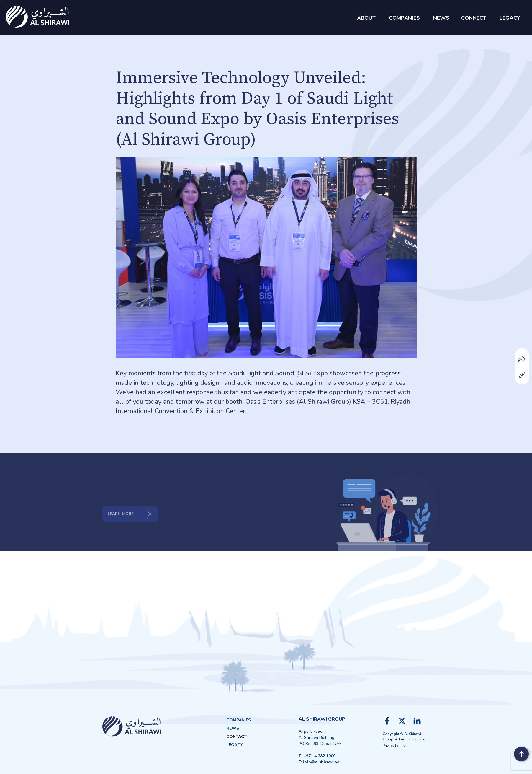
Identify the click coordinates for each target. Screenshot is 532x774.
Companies (239, 720)
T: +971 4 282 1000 (317, 756)
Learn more (132, 532)
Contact (236, 737)
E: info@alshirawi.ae (319, 762)
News (233, 728)
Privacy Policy (394, 746)
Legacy (234, 745)
